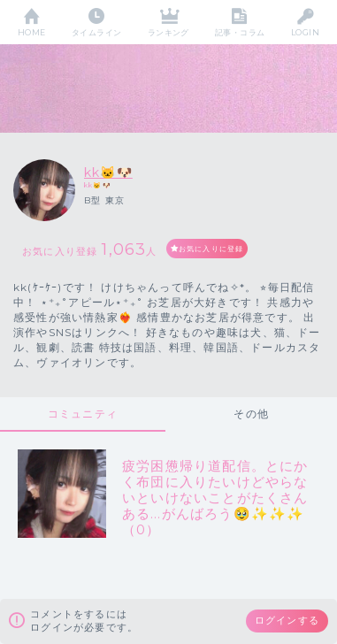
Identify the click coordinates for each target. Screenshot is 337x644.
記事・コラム (240, 32)
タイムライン (97, 32)
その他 (251, 414)
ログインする (287, 620)
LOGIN (305, 32)
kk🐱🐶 (108, 172)
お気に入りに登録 (211, 249)
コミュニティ (83, 414)
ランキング (168, 32)
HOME (32, 32)
